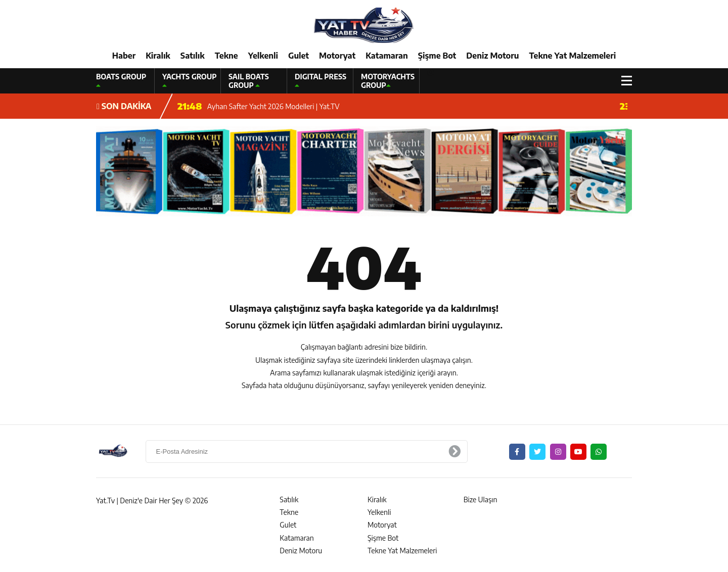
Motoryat (337, 56)
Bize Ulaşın (481, 499)
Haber (124, 56)
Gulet (299, 56)
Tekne (226, 56)
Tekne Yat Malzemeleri (572, 56)
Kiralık (158, 56)
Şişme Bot (437, 56)
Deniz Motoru (492, 56)
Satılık (193, 56)
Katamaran (387, 56)
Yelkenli (263, 56)
